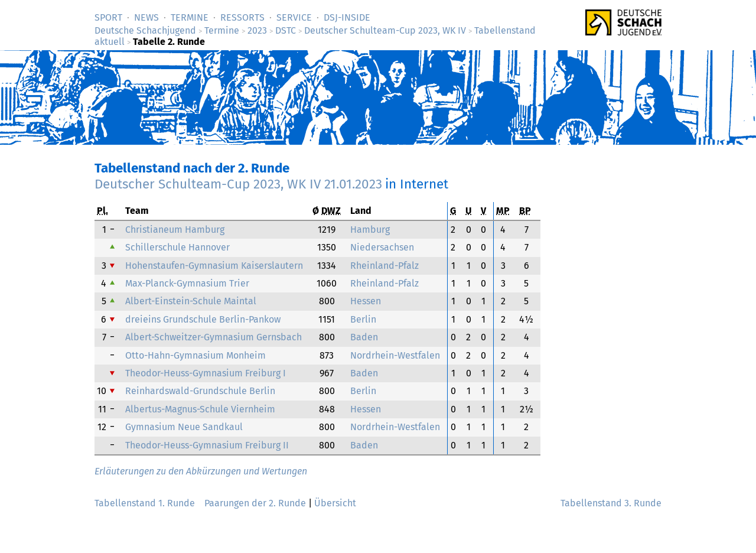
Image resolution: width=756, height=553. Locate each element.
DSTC (286, 30)
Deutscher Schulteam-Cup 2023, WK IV (385, 30)
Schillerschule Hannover (177, 247)
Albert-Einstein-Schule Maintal (191, 301)
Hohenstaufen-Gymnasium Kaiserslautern (214, 266)
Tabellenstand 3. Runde (611, 503)
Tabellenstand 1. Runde (145, 503)
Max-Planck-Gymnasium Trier (187, 283)
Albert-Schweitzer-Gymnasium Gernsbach (214, 337)
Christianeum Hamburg (175, 230)
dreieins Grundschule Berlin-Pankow (203, 319)
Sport (108, 17)
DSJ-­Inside (347, 17)
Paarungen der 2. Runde (255, 503)
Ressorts (242, 17)
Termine (190, 17)
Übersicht (335, 503)
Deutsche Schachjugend (145, 30)
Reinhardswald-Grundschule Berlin (200, 391)
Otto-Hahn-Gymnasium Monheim (195, 355)
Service (294, 17)
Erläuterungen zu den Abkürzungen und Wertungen (201, 471)
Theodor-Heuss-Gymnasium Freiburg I (206, 373)
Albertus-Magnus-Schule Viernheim (200, 409)
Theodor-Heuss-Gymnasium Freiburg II (207, 445)
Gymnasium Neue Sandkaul (184, 427)
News (146, 17)
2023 (257, 30)
